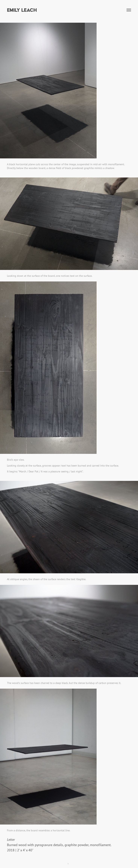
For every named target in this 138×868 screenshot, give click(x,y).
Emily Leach (22, 10)
